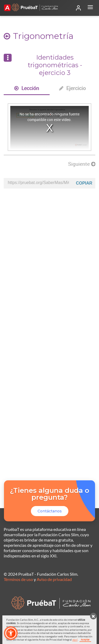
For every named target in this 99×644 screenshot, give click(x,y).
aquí (75, 639)
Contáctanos (50, 511)
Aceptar (85, 639)
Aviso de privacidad (54, 579)
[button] (11, 633)
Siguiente (82, 164)
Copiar (84, 183)
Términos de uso (18, 579)
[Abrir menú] (90, 8)
